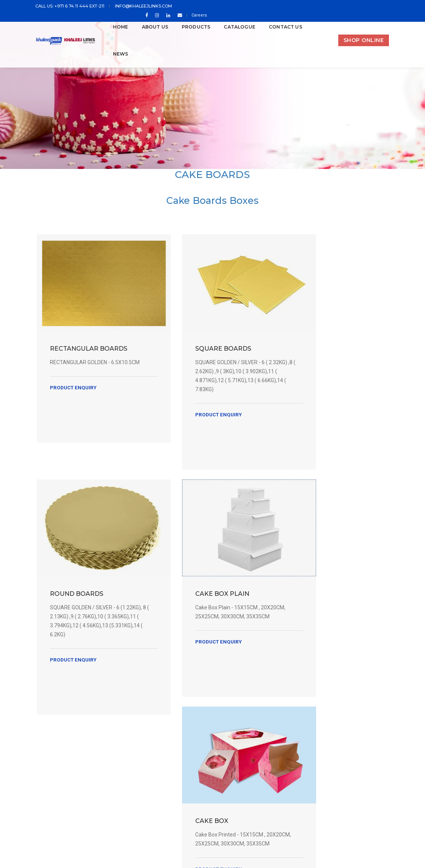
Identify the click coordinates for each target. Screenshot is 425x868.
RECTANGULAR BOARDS (75, 336)
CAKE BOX (183, 572)
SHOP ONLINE (364, 40)
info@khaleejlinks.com (143, 6)
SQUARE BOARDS (195, 332)
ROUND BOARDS (309, 332)
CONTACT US (276, 27)
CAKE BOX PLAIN (78, 572)
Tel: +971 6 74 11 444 (152, 771)
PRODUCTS (186, 27)
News (111, 54)
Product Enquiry (74, 390)
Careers (381, 7)
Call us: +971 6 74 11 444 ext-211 (71, 6)
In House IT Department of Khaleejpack (293, 824)
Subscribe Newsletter (343, 727)
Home (111, 27)
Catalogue (230, 27)
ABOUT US (145, 27)
